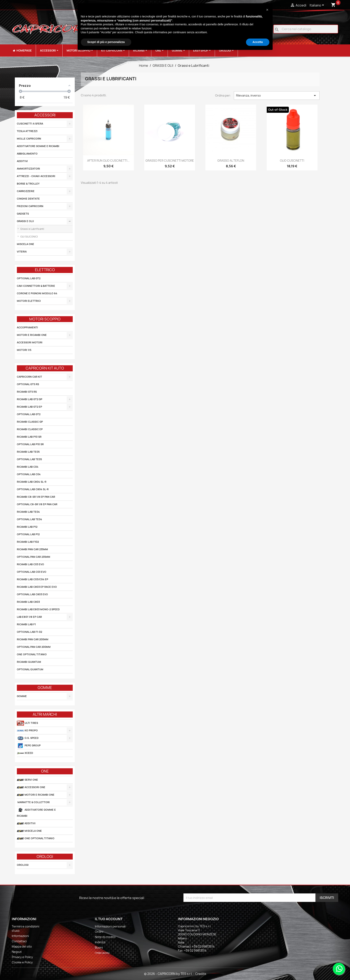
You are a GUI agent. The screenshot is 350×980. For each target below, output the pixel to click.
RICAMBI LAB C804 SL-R (32, 482)
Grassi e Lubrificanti (32, 229)
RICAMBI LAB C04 (28, 467)
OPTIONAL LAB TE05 (29, 459)
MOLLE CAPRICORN (29, 139)
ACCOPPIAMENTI (27, 327)
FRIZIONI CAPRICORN (30, 206)
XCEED (25, 753)
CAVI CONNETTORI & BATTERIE (36, 286)
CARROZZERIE (26, 191)
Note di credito (105, 937)
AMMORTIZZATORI (28, 169)
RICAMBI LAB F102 (28, 542)
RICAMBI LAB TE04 (28, 512)
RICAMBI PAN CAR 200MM (33, 639)
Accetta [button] (258, 42)
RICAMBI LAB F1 (26, 624)
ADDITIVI (22, 161)
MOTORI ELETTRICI (29, 301)
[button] (267, 10)
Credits (201, 974)
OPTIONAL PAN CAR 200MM (34, 647)
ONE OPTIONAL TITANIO (32, 654)
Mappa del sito (22, 946)
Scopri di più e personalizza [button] (106, 42)
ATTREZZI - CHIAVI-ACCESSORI (36, 176)
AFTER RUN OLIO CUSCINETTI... (108, 161)
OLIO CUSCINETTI (292, 161)
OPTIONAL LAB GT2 (29, 278)
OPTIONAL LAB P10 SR (30, 444)
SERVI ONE (27, 780)
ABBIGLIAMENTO (27, 154)
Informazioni (20, 936)
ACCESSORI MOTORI (30, 342)
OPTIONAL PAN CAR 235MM (34, 557)
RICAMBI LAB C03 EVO (30, 564)
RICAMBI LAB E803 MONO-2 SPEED (38, 609)
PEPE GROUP (29, 746)
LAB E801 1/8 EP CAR (29, 617)
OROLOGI (23, 865)
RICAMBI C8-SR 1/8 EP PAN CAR (36, 497)
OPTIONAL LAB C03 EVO (32, 572)
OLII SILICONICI (29, 237)
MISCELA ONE (25, 244)
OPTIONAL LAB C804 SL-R (33, 489)
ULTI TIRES (27, 723)
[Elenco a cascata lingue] (317, 5)
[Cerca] (306, 29)
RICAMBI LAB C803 (28, 602)
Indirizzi (100, 942)
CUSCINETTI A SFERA (30, 124)
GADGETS (23, 214)
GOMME (22, 696)
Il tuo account (109, 919)
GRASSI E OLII (25, 221)
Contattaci (19, 941)
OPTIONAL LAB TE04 (29, 519)
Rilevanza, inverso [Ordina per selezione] (277, 96)
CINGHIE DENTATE (28, 199)
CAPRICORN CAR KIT (29, 377)
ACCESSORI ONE (31, 787)
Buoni (99, 947)
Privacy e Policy (22, 957)
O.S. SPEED (28, 738)
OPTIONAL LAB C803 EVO (32, 594)
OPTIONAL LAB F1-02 (29, 632)
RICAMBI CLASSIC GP (30, 422)
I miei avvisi (102, 953)
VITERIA (22, 252)
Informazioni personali (110, 926)
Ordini (99, 932)
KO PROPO (27, 731)
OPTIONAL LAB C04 (29, 474)
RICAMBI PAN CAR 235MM (32, 549)
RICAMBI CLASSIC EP (30, 429)
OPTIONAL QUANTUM (30, 669)
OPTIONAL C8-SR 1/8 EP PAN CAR (37, 504)
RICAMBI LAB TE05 (28, 452)
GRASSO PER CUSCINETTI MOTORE (170, 161)
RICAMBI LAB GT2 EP (29, 407)
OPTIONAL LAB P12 (28, 534)
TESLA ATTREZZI (27, 131)
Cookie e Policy (22, 962)
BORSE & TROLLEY (28, 184)
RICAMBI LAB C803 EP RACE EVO (37, 587)
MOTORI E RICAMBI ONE (32, 335)
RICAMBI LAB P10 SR (29, 437)
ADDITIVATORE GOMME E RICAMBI (38, 146)
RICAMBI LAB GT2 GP (30, 399)
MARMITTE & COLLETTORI (33, 802)
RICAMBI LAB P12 (27, 527)
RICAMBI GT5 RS (27, 392)
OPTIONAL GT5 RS (28, 384)
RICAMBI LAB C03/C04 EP (33, 579)
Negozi (17, 952)
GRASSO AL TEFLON (231, 161)
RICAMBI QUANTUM (29, 662)
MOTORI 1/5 (24, 350)
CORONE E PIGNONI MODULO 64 (37, 293)
